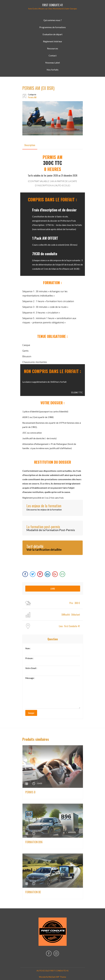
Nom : (28, 648)
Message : (30, 678)
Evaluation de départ (52, 34)
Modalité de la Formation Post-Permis (51, 530)
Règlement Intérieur (53, 41)
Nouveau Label (52, 63)
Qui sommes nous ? (53, 20)
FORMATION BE (33, 892)
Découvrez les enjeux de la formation (44, 510)
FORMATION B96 (34, 842)
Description (30, 145)
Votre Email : (31, 668)
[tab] (30, 145)
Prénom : (29, 658)
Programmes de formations (53, 27)
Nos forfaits (53, 70)
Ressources (53, 48)
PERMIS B (30, 792)
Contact (53, 55)
